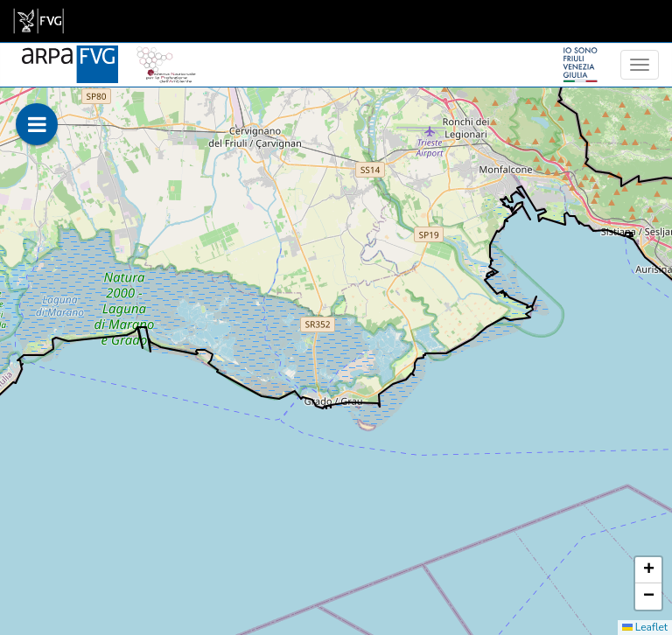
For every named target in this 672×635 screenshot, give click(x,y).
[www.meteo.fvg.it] (70, 54)
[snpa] (166, 54)
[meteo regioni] (4, 65)
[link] (38, 21)
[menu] (640, 65)
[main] (38, 21)
